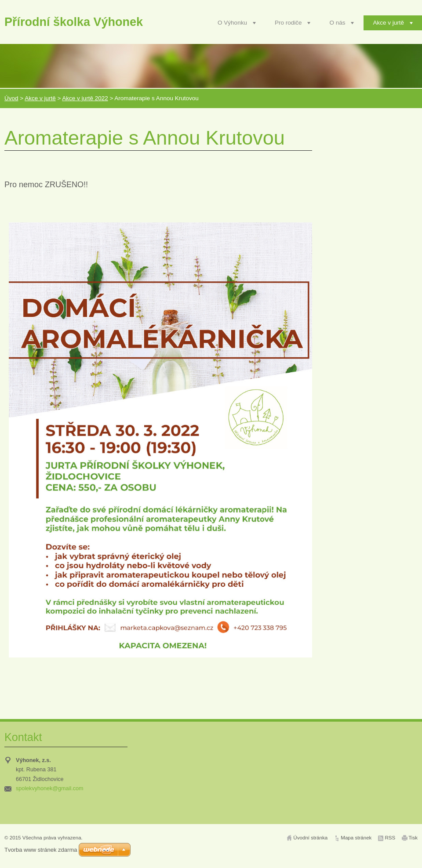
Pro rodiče (288, 23)
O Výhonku (232, 23)
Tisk (413, 838)
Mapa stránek (356, 838)
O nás (337, 23)
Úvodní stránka (310, 838)
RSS (390, 838)
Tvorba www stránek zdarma (41, 850)
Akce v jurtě (388, 23)
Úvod (11, 98)
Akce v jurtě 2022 (85, 98)
